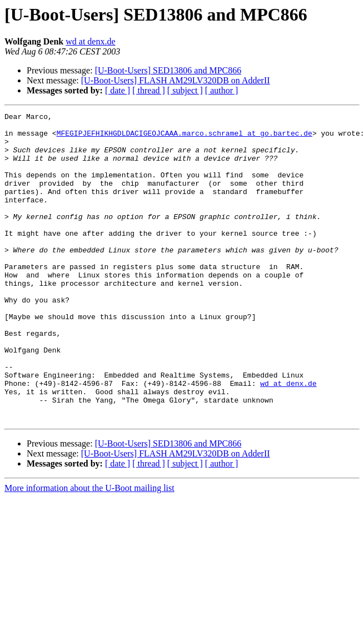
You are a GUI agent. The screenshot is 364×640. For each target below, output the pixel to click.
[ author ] (222, 90)
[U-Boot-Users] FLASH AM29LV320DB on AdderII (176, 80)
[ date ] (118, 90)
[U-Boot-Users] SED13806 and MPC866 (168, 70)
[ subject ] (185, 90)
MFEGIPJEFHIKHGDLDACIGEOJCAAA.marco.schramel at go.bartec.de (185, 138)
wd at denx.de (90, 41)
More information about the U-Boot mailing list (89, 550)
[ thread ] (149, 90)
